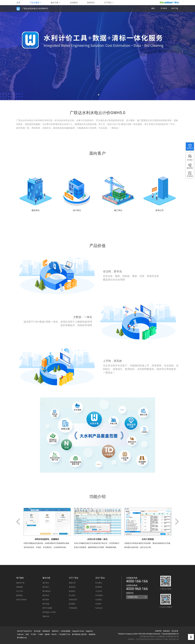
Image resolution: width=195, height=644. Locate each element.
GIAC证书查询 (21, 600)
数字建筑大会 (22, 638)
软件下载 (175, 8)
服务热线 (190, 168)
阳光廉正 (72, 604)
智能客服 (19, 587)
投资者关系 (73, 600)
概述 (153, 8)
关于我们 (108, 3)
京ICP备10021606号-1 (148, 637)
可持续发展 (73, 608)
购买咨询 (190, 148)
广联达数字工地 (64, 634)
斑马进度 (37, 631)
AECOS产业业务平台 (25, 631)
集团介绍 (72, 583)
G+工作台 (20, 591)
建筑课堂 (19, 595)
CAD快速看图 (66, 631)
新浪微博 (99, 587)
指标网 (47, 634)
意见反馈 (175, 631)
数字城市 (46, 600)
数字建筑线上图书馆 (79, 634)
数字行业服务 (48, 608)
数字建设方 (47, 591)
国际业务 (46, 616)
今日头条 (99, 591)
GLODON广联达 (169, 3)
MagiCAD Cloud (78, 631)
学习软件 (164, 8)
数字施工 (46, 587)
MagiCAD (89, 631)
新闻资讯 (91, 3)
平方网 (33, 634)
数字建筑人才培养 (49, 612)
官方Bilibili (99, 595)
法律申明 (158, 631)
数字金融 (46, 604)
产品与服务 (35, 3)
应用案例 (74, 3)
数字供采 (46, 595)
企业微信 (99, 600)
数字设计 (46, 583)
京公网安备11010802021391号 (168, 637)
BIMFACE (55, 631)
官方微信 (99, 583)
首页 (18, 3)
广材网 (40, 634)
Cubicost (20, 634)
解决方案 (55, 3)
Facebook (99, 608)
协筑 (27, 634)
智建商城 (92, 634)
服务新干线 (20, 583)
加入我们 (72, 595)
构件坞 (54, 634)
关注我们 (190, 160)
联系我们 (72, 591)
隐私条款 (167, 631)
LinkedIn (98, 604)
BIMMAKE (46, 631)
